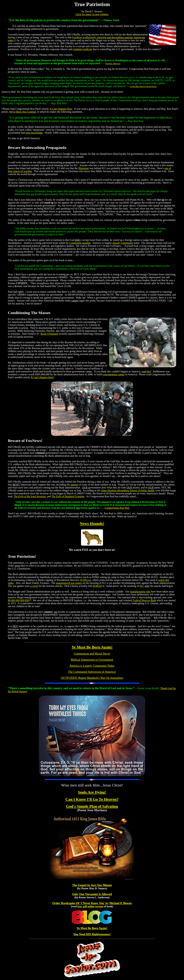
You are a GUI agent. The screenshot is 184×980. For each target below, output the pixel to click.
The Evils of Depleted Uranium (68, 496)
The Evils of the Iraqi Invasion (30, 496)
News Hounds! (92, 523)
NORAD (97, 586)
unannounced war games (69, 583)
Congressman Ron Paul (117, 508)
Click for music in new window (92, 14)
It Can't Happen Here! (43, 377)
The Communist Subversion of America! (92, 672)
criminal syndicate (82, 49)
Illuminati (84, 168)
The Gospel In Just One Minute (92, 885)
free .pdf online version (90, 906)
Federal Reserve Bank (144, 600)
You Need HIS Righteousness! (92, 934)
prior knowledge (34, 133)
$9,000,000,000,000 (18, 600)
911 (141, 586)
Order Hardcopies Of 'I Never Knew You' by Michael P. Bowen (92, 903)
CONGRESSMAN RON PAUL (143, 86)
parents (74, 485)
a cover (34, 586)
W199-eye (86, 580)
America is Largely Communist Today (92, 666)
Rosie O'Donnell (49, 334)
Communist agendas (80, 243)
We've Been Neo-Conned (22, 112)
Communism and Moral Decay (92, 654)
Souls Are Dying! (92, 792)
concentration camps (114, 374)
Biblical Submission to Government (92, 660)
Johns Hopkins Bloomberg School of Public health (128, 490)
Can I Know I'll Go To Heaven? (92, 799)
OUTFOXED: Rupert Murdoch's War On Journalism (92, 678)
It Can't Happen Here (61, 109)
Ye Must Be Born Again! (92, 647)
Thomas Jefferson (113, 63)
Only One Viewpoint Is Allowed (92, 894)
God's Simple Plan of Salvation (92, 806)
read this (146, 371)
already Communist (123, 243)
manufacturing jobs (140, 592)
